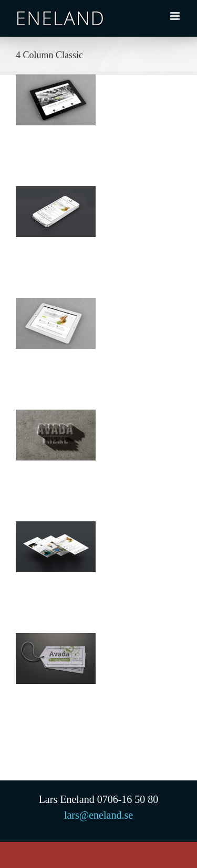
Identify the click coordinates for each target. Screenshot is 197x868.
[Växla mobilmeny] (176, 16)
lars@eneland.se (98, 815)
